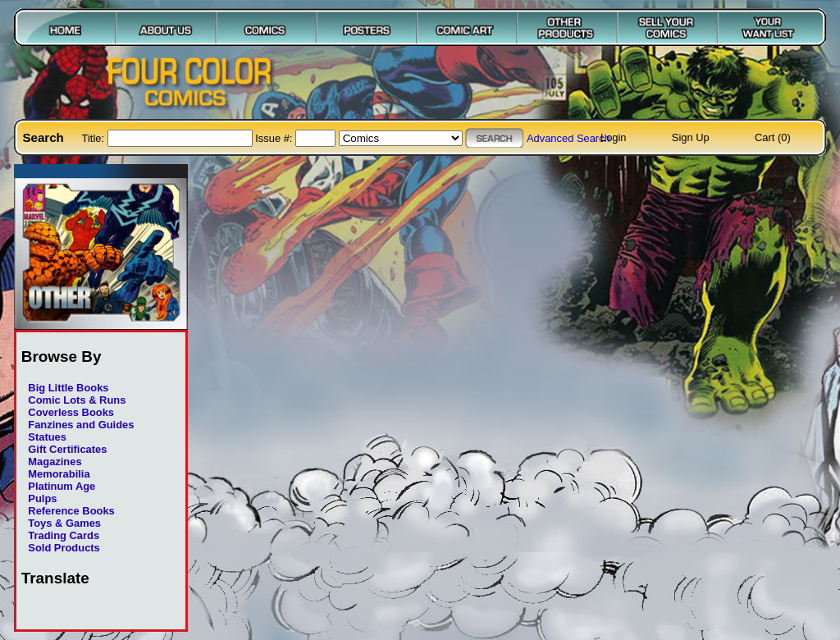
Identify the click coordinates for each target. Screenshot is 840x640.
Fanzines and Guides (81, 425)
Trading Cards (64, 535)
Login (614, 137)
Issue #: (275, 138)
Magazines (55, 462)
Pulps (42, 498)
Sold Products (64, 548)
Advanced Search (568, 138)
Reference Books (71, 511)
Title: (95, 138)
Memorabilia (59, 474)
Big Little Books (68, 388)
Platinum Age (62, 486)
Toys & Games (64, 523)
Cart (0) (773, 137)
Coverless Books (71, 412)
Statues (47, 437)
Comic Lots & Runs (77, 400)
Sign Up (691, 137)
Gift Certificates (67, 449)
